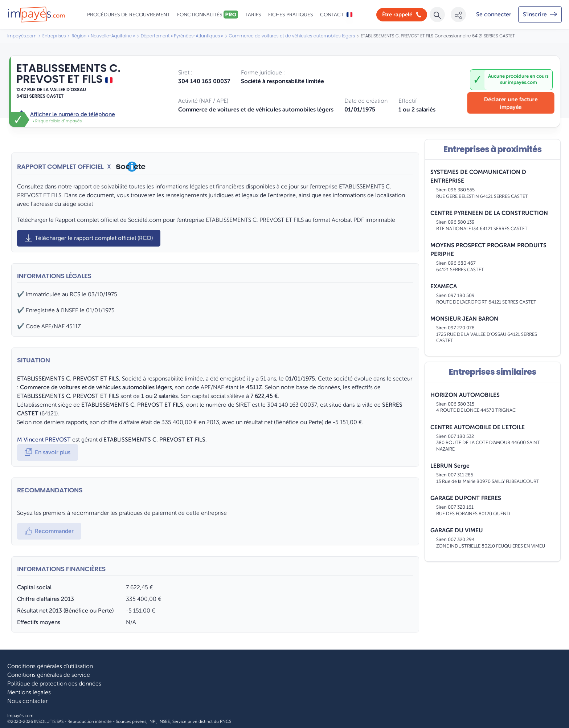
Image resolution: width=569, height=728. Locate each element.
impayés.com (523, 82)
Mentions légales (29, 692)
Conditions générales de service (49, 675)
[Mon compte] (494, 15)
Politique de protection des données (54, 684)
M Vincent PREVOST (44, 440)
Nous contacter (27, 701)
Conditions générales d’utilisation (50, 666)
